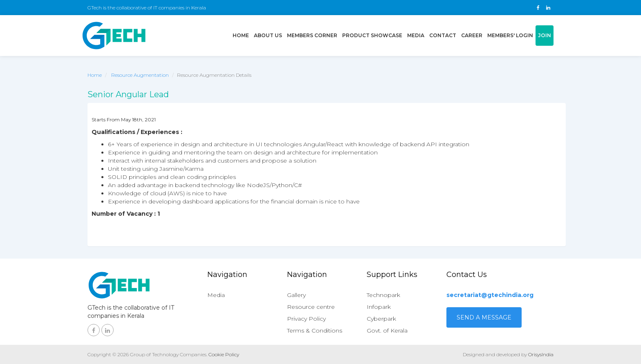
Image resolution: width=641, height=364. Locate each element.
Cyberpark (381, 319)
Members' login (510, 35)
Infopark (379, 307)
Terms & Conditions (315, 331)
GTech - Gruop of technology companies (114, 36)
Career (472, 35)
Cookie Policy (224, 354)
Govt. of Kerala (387, 331)
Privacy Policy (306, 319)
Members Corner (312, 35)
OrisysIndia (541, 354)
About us (268, 35)
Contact (443, 35)
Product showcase (372, 35)
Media (416, 35)
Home (242, 35)
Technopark (383, 295)
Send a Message (484, 317)
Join (545, 35)
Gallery (296, 295)
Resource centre (311, 307)
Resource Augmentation (140, 75)
